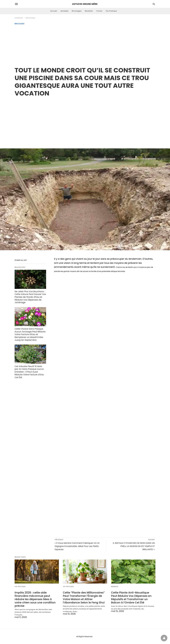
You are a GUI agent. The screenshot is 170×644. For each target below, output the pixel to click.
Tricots (99, 11)
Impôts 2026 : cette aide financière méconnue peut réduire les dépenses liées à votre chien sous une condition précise (35, 599)
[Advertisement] (85, 45)
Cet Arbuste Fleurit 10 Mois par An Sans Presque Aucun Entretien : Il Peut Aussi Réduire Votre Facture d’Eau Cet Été (29, 372)
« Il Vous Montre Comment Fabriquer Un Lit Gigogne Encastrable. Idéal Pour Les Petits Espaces (77, 546)
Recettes (89, 11)
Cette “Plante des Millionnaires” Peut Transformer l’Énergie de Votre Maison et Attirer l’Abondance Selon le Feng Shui (84, 598)
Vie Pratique (111, 11)
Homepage (19, 18)
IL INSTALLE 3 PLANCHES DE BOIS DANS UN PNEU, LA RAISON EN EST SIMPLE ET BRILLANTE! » (134, 546)
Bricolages (77, 11)
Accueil (54, 11)
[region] (85, 120)
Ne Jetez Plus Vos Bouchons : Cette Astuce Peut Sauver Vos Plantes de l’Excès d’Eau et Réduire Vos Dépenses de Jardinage (30, 297)
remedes (64, 11)
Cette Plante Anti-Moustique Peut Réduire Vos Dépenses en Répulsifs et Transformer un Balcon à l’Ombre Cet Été (131, 598)
